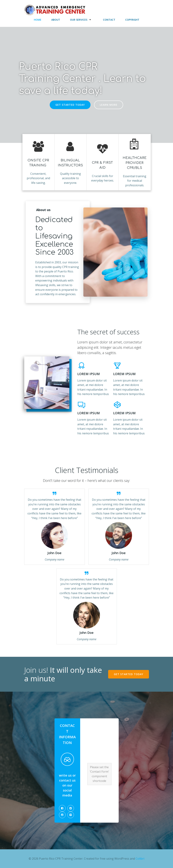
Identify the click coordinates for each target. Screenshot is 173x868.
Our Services (82, 20)
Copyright (132, 20)
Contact (109, 20)
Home (38, 20)
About (56, 20)
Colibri (140, 859)
